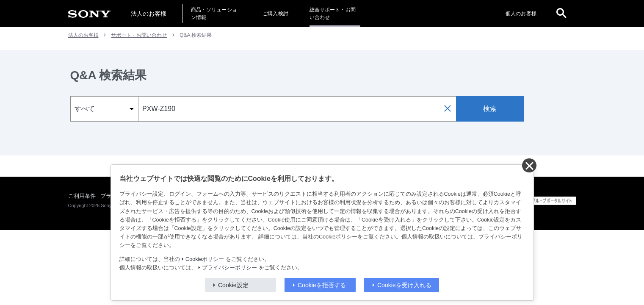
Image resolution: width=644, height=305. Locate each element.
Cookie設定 (233, 285)
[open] (561, 14)
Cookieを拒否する (322, 285)
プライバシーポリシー (229, 268)
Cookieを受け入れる (404, 285)
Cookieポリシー (205, 259)
